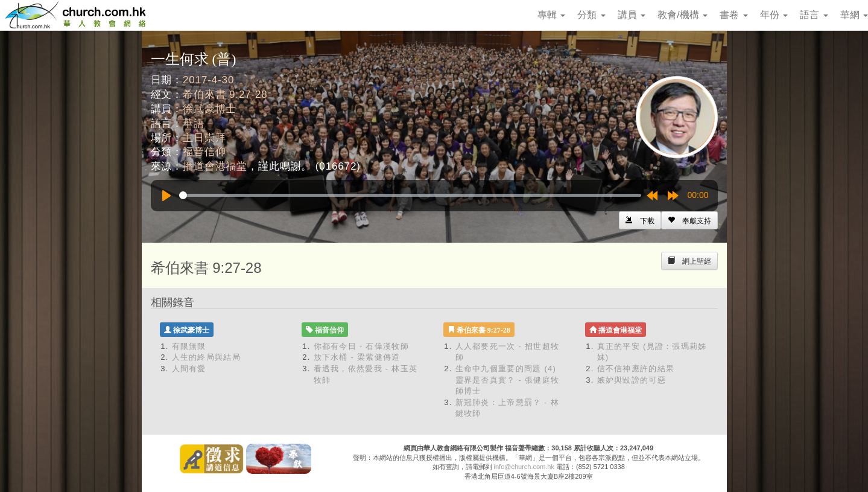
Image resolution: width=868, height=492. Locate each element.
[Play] (166, 196)
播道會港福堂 (215, 166)
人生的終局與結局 (206, 357)
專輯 (551, 15)
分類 (591, 15)
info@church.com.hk (524, 467)
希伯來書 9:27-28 (225, 94)
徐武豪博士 (210, 109)
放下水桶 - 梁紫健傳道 (357, 357)
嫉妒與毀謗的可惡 (632, 380)
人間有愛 (189, 369)
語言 (814, 15)
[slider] (410, 195)
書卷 (733, 15)
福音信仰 (204, 152)
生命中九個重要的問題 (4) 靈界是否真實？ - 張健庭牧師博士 (508, 380)
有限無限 (189, 346)
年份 (774, 15)
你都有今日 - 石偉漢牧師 (361, 346)
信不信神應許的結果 (636, 369)
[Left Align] (689, 220)
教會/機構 (683, 15)
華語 (194, 123)
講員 (632, 15)
